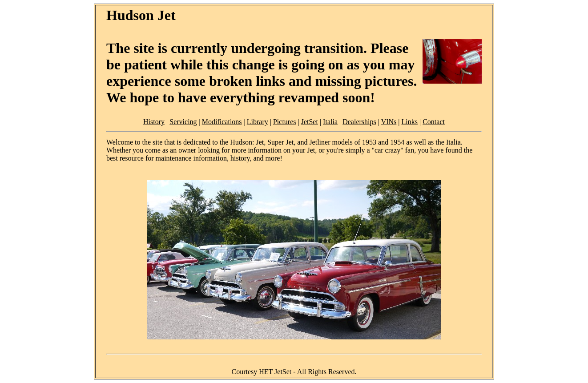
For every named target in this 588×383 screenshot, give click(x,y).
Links (410, 122)
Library (258, 122)
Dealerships (359, 122)
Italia (330, 122)
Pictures (285, 122)
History (154, 122)
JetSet (310, 122)
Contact (434, 122)
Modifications (222, 122)
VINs (389, 122)
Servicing (183, 122)
